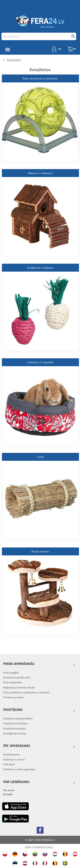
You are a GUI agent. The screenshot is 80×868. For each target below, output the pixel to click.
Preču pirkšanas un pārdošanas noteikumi (26, 692)
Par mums (9, 790)
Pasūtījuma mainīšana (15, 723)
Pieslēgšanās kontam (15, 733)
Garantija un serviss (14, 759)
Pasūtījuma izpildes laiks (17, 677)
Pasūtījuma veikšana (15, 728)
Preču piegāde (11, 673)
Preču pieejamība (13, 682)
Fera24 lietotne (11, 755)
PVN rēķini (9, 764)
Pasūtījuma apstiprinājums (18, 718)
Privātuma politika (13, 697)
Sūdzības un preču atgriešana (19, 769)
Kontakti (8, 794)
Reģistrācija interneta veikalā (19, 687)
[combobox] (39, 36)
